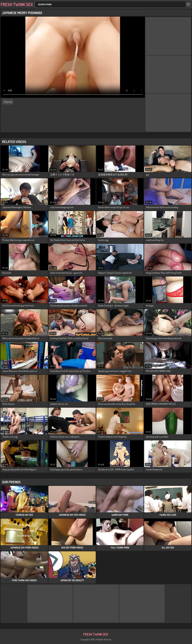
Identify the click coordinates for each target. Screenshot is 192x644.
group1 (9, 102)
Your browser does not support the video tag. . (73, 57)
